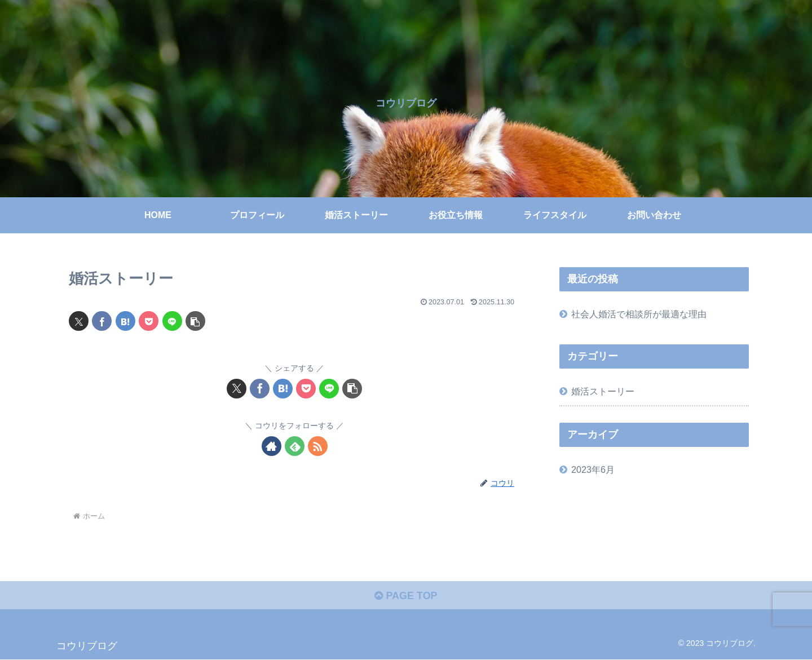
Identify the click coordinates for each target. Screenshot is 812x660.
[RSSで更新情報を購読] (318, 446)
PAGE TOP (406, 596)
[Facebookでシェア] (102, 321)
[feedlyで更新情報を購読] (295, 446)
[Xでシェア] (79, 321)
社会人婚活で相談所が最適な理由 (639, 314)
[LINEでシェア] (172, 321)
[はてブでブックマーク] (125, 321)
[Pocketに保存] (149, 321)
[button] (195, 321)
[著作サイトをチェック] (272, 446)
